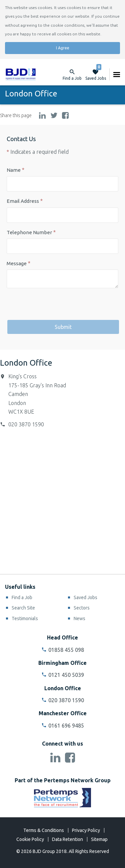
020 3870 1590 (26, 424)
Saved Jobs (96, 74)
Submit (63, 327)
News (79, 618)
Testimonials (25, 618)
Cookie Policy (30, 839)
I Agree (63, 48)
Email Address (23, 201)
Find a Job (22, 597)
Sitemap (99, 839)
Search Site (23, 608)
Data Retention (67, 839)
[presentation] (57, 306)
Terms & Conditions (44, 830)
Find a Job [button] (72, 78)
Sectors (82, 608)
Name (14, 170)
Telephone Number (29, 232)
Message (17, 263)
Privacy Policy (86, 830)
